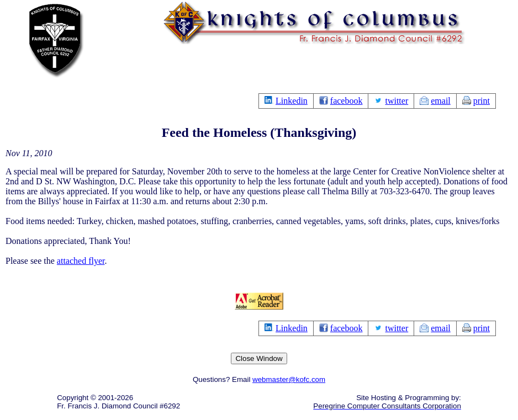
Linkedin (292, 101)
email (441, 101)
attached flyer (81, 261)
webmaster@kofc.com (289, 379)
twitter (397, 101)
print (482, 101)
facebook (347, 101)
